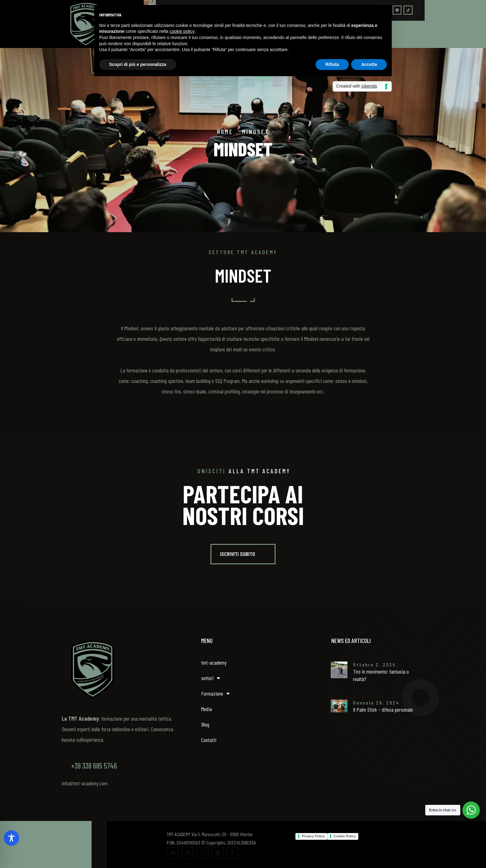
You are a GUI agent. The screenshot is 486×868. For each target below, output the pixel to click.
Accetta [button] (369, 64)
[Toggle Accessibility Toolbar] (11, 838)
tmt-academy (214, 662)
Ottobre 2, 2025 (374, 664)
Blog (205, 724)
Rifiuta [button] (332, 64)
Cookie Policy (345, 836)
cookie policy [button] (182, 31)
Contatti (209, 740)
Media (207, 709)
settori (211, 678)
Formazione (215, 693)
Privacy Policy (313, 836)
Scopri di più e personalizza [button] (138, 64)
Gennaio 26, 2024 (376, 703)
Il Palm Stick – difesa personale (383, 710)
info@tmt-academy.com (85, 783)
